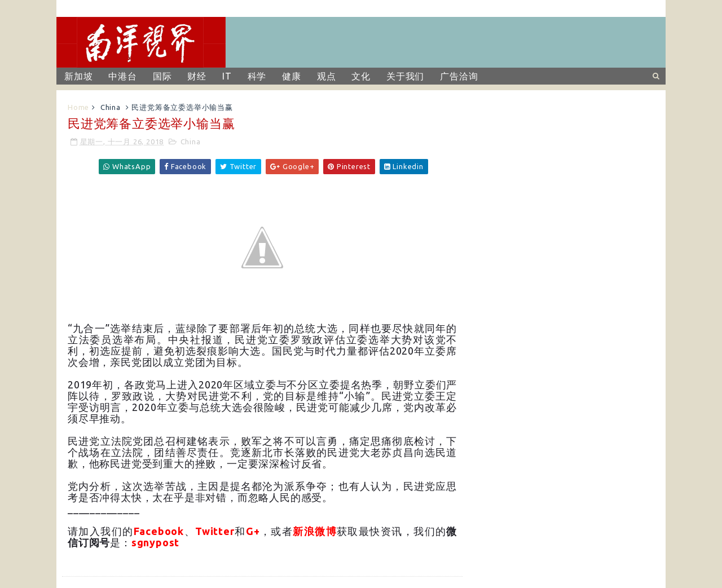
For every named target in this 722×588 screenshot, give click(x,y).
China (111, 107)
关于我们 (405, 76)
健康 (292, 76)
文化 (361, 76)
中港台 (122, 76)
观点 (327, 76)
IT (227, 76)
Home (78, 107)
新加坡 (78, 76)
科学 (257, 76)
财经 (197, 76)
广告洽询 (459, 76)
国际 (162, 76)
